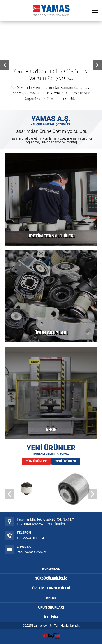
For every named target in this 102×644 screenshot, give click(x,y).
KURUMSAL (51, 569)
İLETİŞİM (51, 617)
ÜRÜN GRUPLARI (51, 333)
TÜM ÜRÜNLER (36, 461)
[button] (93, 494)
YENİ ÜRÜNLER (66, 461)
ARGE (51, 430)
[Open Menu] (95, 11)
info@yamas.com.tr (31, 552)
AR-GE (51, 598)
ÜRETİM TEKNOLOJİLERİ (51, 236)
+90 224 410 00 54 (30, 538)
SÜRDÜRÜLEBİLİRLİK (51, 578)
